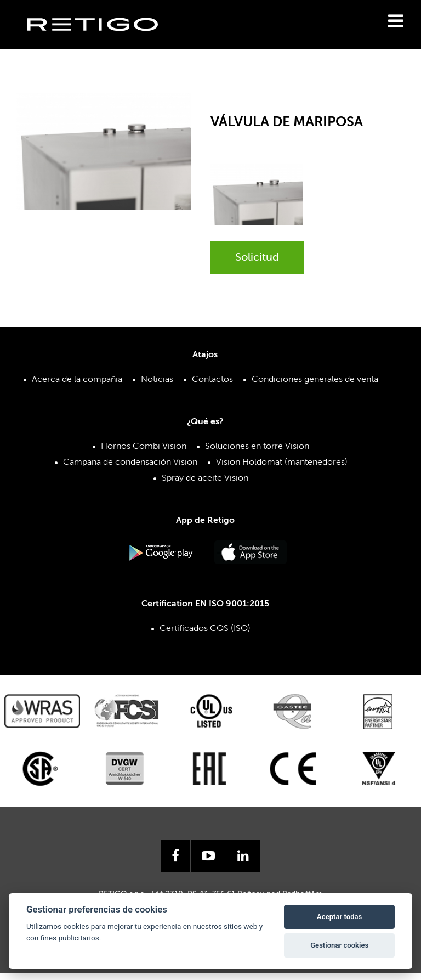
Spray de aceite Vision (205, 478)
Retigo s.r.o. (101, 41)
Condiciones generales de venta (315, 380)
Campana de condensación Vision (130, 463)
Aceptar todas (339, 917)
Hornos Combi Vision (144, 447)
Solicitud (257, 258)
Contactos (212, 380)
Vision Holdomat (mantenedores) (282, 463)
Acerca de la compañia (77, 380)
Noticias (157, 380)
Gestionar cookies (339, 945)
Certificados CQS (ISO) (205, 629)
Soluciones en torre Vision (257, 447)
